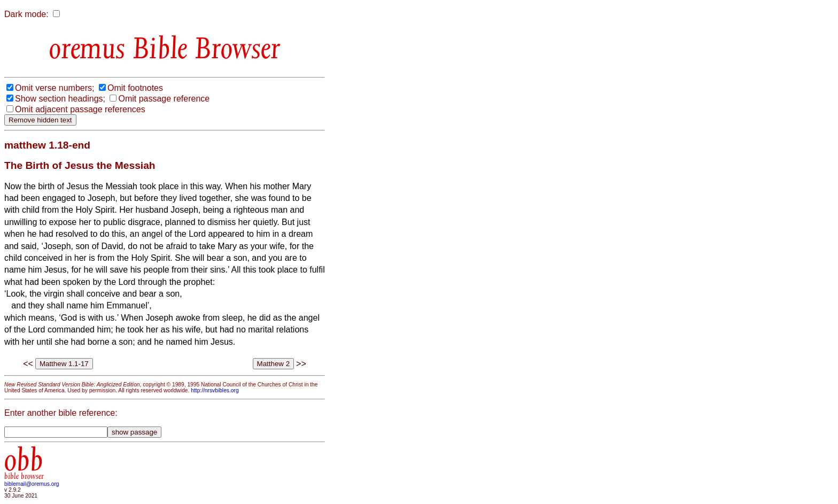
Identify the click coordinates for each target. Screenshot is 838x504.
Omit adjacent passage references (80, 109)
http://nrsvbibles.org (215, 390)
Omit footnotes (135, 88)
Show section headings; (60, 99)
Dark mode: (26, 14)
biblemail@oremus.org (32, 484)
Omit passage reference (164, 99)
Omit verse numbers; (55, 88)
